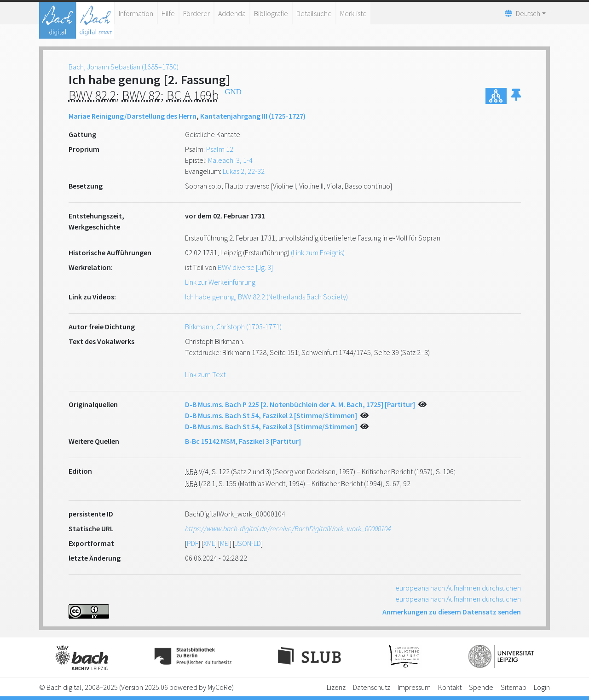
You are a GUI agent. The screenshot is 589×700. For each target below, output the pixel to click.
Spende (481, 687)
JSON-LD (248, 543)
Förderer (196, 13)
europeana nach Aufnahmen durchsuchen (458, 588)
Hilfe (168, 13)
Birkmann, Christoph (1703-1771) (233, 327)
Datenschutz (372, 687)
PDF (193, 543)
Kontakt (450, 687)
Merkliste (353, 13)
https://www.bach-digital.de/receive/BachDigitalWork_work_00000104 (288, 528)
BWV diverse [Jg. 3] (245, 267)
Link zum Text (205, 374)
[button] (516, 96)
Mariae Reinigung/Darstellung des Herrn (133, 116)
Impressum (414, 687)
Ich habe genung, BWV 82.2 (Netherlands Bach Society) (266, 297)
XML (209, 543)
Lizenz (336, 687)
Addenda (232, 13)
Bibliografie (271, 13)
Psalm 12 (220, 149)
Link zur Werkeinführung (220, 282)
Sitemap (514, 687)
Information (136, 13)
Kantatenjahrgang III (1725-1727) (253, 116)
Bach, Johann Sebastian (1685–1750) (124, 67)
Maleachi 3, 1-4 (230, 160)
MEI (225, 543)
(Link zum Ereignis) (318, 252)
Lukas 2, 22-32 (244, 171)
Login (542, 687)
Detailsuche (314, 13)
